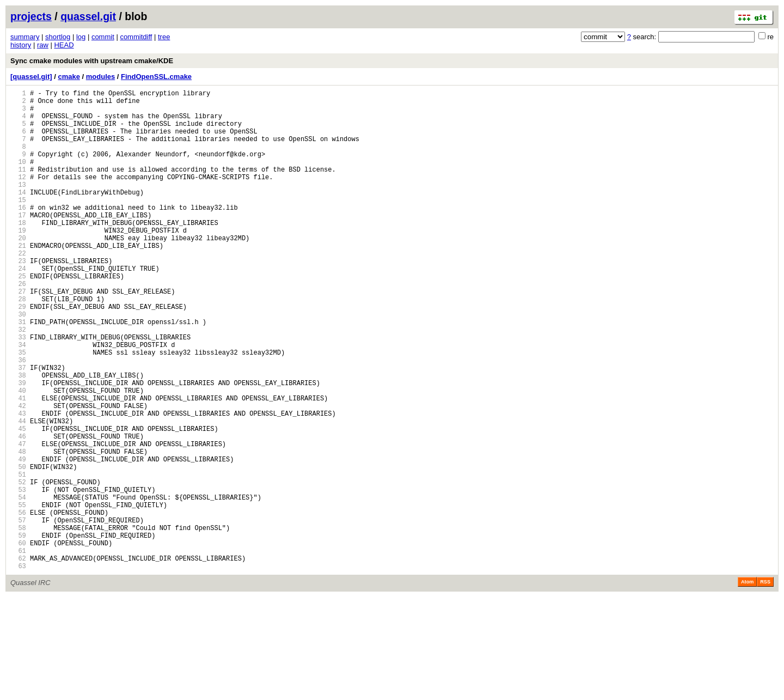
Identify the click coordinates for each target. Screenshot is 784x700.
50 (18, 548)
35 (18, 409)
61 (18, 650)
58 (18, 622)
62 (18, 659)
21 (18, 280)
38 (18, 437)
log (81, 37)
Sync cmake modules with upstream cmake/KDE (92, 61)
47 (18, 521)
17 (18, 243)
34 (18, 400)
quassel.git (88, 16)
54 (18, 585)
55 (18, 595)
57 (18, 613)
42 (18, 474)
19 (18, 261)
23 (18, 298)
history (21, 45)
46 (18, 511)
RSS (765, 685)
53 (18, 576)
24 (18, 308)
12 (18, 196)
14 (18, 215)
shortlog (58, 37)
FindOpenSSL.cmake (156, 77)
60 (18, 641)
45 (18, 502)
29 (18, 354)
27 (18, 335)
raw (43, 45)
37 (18, 428)
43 (18, 483)
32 (18, 382)
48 (18, 530)
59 (18, 632)
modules (100, 77)
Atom (747, 685)
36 (18, 419)
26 (18, 326)
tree (164, 37)
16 (18, 233)
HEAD (64, 45)
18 (18, 252)
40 (18, 456)
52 (18, 567)
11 (18, 187)
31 (18, 372)
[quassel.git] (31, 77)
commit (103, 37)
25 (18, 317)
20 (18, 270)
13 (18, 206)
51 (18, 558)
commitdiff (136, 37)
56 (18, 604)
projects (31, 16)
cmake (69, 77)
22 (18, 289)
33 (18, 391)
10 (18, 178)
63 (18, 669)
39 (18, 446)
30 (18, 363)
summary (25, 37)
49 (18, 539)
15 (18, 224)
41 (18, 465)
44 (18, 493)
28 (18, 345)
